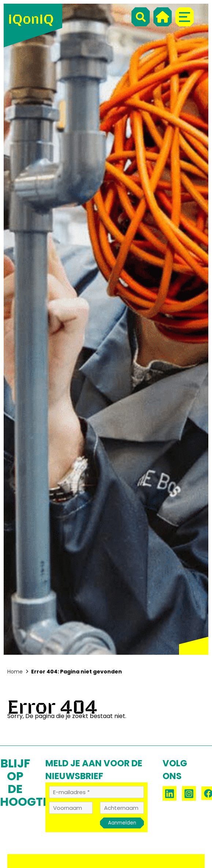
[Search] (141, 17)
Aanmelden (122, 823)
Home (15, 672)
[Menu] (185, 17)
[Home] (163, 17)
